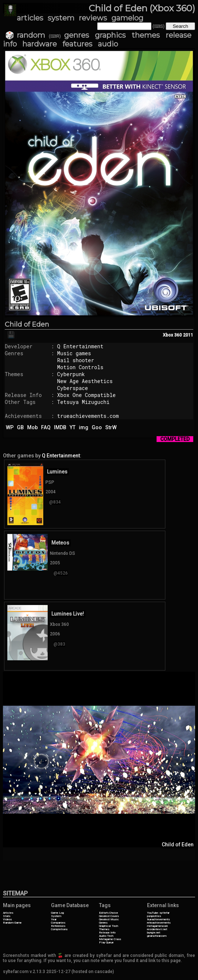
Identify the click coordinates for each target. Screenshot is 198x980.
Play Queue (106, 942)
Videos (7, 919)
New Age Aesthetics (85, 381)
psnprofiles (154, 916)
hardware (40, 44)
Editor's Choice (109, 913)
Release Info (107, 933)
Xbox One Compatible (87, 395)
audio (108, 44)
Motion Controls (80, 367)
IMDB (60, 427)
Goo (97, 427)
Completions (59, 929)
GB (20, 427)
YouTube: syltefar (158, 913)
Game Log (57, 913)
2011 (188, 335)
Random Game (12, 923)
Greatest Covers (109, 916)
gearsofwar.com (157, 936)
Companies (58, 923)
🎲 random (25, 35)
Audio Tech (106, 936)
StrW (111, 427)
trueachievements (158, 919)
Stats (7, 916)
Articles (8, 913)
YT (73, 427)
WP (10, 427)
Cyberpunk (71, 374)
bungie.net (154, 933)
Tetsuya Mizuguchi (83, 402)
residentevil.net (157, 929)
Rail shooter (76, 360)
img (84, 427)
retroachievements (159, 923)
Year (54, 919)
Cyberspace (73, 388)
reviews (93, 18)
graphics (110, 35)
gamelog (127, 18)
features (77, 44)
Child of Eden (27, 324)
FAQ (46, 427)
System (56, 916)
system (61, 18)
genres (77, 35)
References (58, 926)
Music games (74, 353)
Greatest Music (109, 919)
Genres (103, 923)
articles (30, 18)
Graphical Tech (109, 926)
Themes (104, 929)
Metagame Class (110, 939)
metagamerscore (157, 926)
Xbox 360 (172, 335)
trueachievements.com (88, 416)
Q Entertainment (80, 346)
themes (146, 35)
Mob (32, 427)
